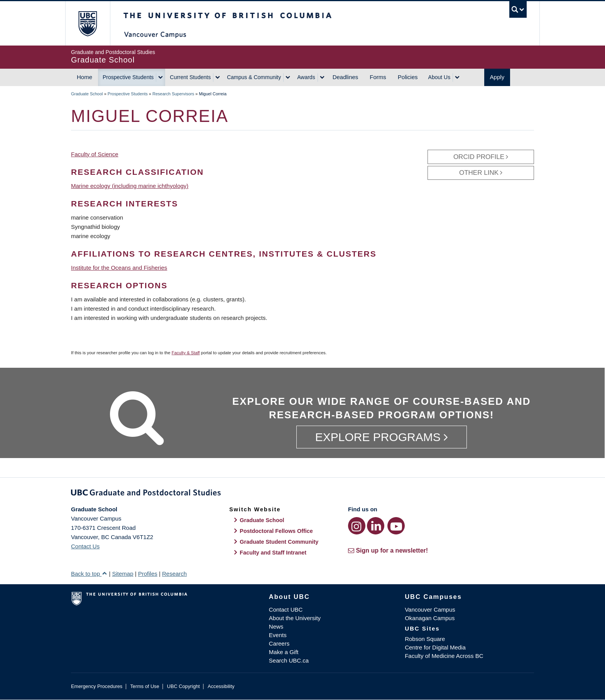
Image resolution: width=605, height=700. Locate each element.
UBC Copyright (183, 686)
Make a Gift (284, 652)
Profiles (148, 574)
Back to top (89, 574)
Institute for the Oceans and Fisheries (119, 268)
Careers (279, 643)
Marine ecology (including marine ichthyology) (130, 186)
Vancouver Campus (430, 610)
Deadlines (346, 77)
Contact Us (85, 546)
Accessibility (221, 686)
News (276, 626)
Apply (497, 77)
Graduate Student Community (279, 542)
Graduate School (87, 94)
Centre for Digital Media (435, 647)
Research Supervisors (173, 94)
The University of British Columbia (87, 23)
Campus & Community (254, 77)
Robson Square (425, 639)
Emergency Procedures (97, 686)
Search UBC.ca (289, 660)
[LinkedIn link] (376, 526)
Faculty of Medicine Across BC (444, 656)
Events (278, 635)
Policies (408, 77)
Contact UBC (286, 610)
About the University (295, 618)
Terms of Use (144, 686)
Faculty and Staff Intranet (273, 553)
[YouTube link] (396, 526)
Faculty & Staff (186, 353)
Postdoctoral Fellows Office (276, 531)
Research (174, 574)
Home (84, 77)
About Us (439, 77)
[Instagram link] (357, 526)
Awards (306, 77)
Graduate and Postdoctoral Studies (302, 494)
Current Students (190, 77)
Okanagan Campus (430, 618)
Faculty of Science (95, 154)
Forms (378, 77)
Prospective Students (128, 77)
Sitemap (123, 574)
